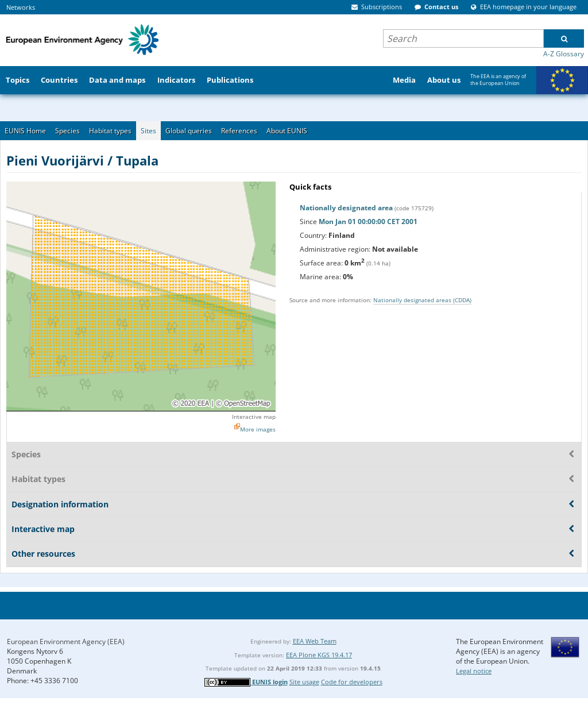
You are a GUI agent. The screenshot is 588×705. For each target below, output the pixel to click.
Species (67, 131)
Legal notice (474, 671)
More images (258, 429)
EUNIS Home (25, 131)
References (239, 131)
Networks (21, 7)
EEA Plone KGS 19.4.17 (319, 655)
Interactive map (254, 417)
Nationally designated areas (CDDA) (422, 300)
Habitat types (110, 131)
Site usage (304, 682)
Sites (148, 131)
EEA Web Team (315, 641)
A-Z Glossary (564, 54)
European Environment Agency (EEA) (66, 642)
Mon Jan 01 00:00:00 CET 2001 (368, 221)
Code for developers (352, 682)
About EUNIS (287, 131)
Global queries (189, 131)
